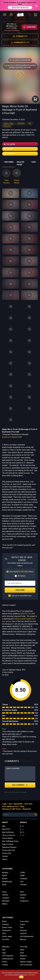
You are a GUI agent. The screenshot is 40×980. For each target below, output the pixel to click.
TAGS (33, 162)
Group (4, 892)
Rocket (23, 959)
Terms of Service (9, 835)
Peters (5, 962)
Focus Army (24, 921)
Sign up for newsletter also (21, 596)
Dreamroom (7, 930)
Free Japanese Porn (10, 806)
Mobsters (6, 947)
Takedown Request (9, 847)
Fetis (4, 933)
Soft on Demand (26, 965)
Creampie (24, 879)
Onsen (22, 898)
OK (21, 977)
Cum (22, 882)
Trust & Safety (7, 838)
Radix (22, 950)
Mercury (23, 939)
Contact (5, 856)
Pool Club (24, 947)
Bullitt (4, 921)
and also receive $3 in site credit (20, 67)
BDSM (5, 876)
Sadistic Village (9, 123)
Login (6, 65)
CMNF (22, 876)
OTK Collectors (8, 956)
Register (13, 65)
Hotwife (5, 895)
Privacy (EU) (7, 853)
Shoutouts (27, 809)
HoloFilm (23, 933)
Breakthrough (7, 882)
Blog (22, 806)
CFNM (22, 873)
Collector (5, 924)
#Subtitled (21, 123)
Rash (22, 953)
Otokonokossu (8, 959)
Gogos (23, 924)
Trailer (8, 149)
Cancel (5, 859)
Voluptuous (24, 901)
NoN (4, 950)
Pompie (5, 965)
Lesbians (6, 898)
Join (10, 804)
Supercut (9, 154)
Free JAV (28, 804)
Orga (4, 953)
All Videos (22, 576)
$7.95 (20, 36)
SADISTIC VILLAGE (28, 614)
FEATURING (9, 162)
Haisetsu (23, 930)
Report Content (8, 844)
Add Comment (20, 785)
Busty (4, 885)
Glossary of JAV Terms (11, 809)
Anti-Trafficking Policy (10, 841)
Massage (6, 901)
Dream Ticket (7, 927)
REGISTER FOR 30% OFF (20, 8)
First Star (6, 939)
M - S (22, 832)
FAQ (4, 826)
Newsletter (18, 804)
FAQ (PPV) (6, 829)
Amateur (5, 873)
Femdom (23, 885)
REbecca (23, 956)
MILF (22, 892)
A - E (22, 826)
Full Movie (9, 144)
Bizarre (5, 879)
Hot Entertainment (27, 936)
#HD (30, 123)
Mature (5, 904)
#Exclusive (7, 126)
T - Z (22, 835)
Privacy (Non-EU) (8, 850)
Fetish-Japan (7, 936)
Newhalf (23, 895)
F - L (22, 829)
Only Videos (21, 572)
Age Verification (8, 832)
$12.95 (20, 43)
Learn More (31, 975)
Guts (22, 927)
